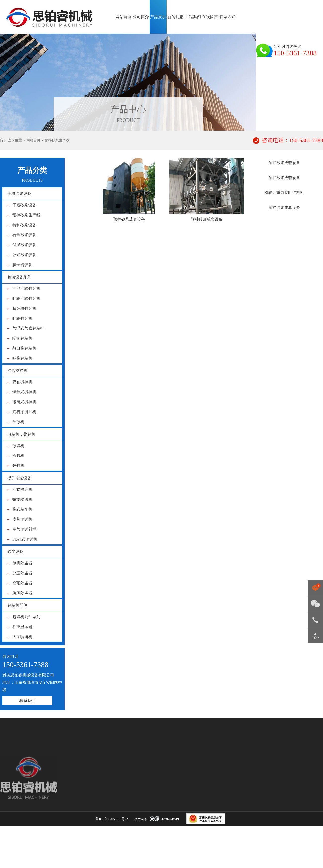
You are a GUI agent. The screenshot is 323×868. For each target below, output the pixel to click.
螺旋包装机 (22, 338)
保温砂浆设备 (24, 245)
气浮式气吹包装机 (28, 328)
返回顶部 (315, 636)
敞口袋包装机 (24, 348)
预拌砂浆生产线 (57, 140)
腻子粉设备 (22, 265)
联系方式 (227, 17)
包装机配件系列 (26, 617)
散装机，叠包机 (21, 434)
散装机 (18, 446)
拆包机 (18, 456)
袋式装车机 (22, 509)
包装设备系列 (19, 277)
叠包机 (18, 466)
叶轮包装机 (22, 318)
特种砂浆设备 (24, 225)
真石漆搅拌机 (24, 412)
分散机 (18, 422)
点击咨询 (315, 588)
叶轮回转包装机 (26, 298)
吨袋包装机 (22, 358)
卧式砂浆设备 (24, 255)
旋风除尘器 (22, 593)
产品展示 (158, 17)
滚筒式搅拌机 (24, 402)
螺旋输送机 (22, 499)
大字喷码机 (22, 637)
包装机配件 (17, 605)
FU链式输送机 (25, 539)
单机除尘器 (22, 563)
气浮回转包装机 (26, 289)
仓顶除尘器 (22, 583)
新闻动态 (175, 17)
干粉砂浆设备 (19, 194)
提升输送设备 (19, 478)
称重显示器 (22, 627)
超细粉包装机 (24, 308)
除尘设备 (15, 552)
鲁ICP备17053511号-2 (112, 819)
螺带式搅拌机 (24, 392)
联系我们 (27, 701)
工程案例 (193, 17)
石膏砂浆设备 (24, 235)
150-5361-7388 (315, 620)
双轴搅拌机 (22, 382)
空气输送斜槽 (24, 529)
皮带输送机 (22, 519)
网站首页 (123, 17)
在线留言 (210, 17)
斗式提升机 (22, 489)
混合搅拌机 (17, 371)
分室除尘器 (22, 573)
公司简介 (141, 17)
